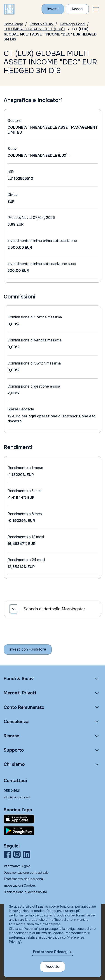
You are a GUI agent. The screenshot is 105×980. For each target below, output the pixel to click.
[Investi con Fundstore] (53, 9)
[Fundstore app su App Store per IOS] (52, 819)
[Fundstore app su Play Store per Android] (52, 831)
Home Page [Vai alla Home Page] (13, 24)
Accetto (52, 967)
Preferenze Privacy (50, 952)
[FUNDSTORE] (9, 9)
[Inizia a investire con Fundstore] (28, 649)
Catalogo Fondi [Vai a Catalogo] (72, 24)
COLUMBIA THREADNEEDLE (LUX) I (34, 29)
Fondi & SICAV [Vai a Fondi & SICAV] (42, 24)
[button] (96, 9)
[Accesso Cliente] (77, 9)
